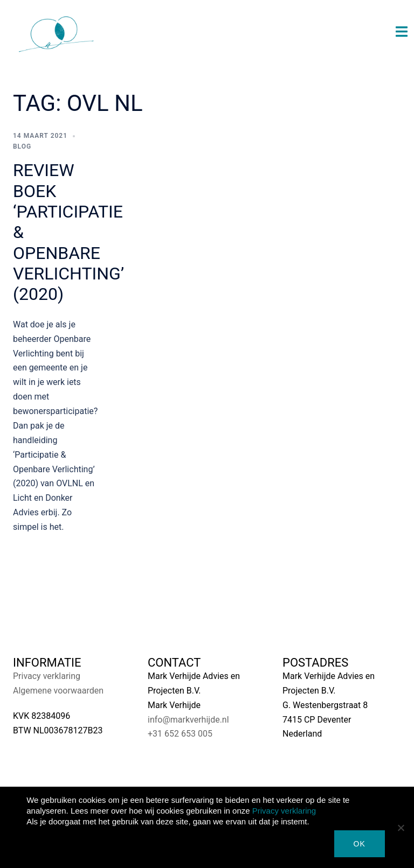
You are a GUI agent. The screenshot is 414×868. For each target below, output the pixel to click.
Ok (360, 844)
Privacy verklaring (47, 676)
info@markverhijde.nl (188, 720)
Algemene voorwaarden (58, 691)
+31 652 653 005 (180, 734)
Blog (22, 146)
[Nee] (401, 828)
